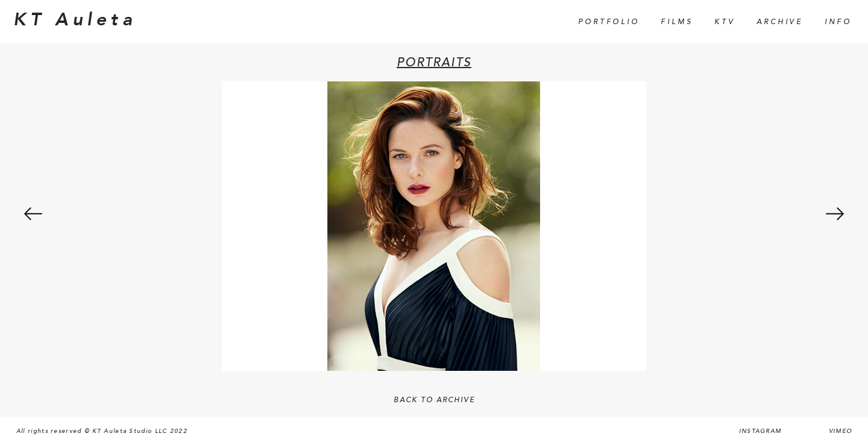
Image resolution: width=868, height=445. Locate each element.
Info (838, 22)
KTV (725, 22)
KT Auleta (75, 20)
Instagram (760, 431)
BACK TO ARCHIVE (434, 400)
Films (677, 22)
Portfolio (609, 22)
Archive (780, 22)
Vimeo (841, 431)
